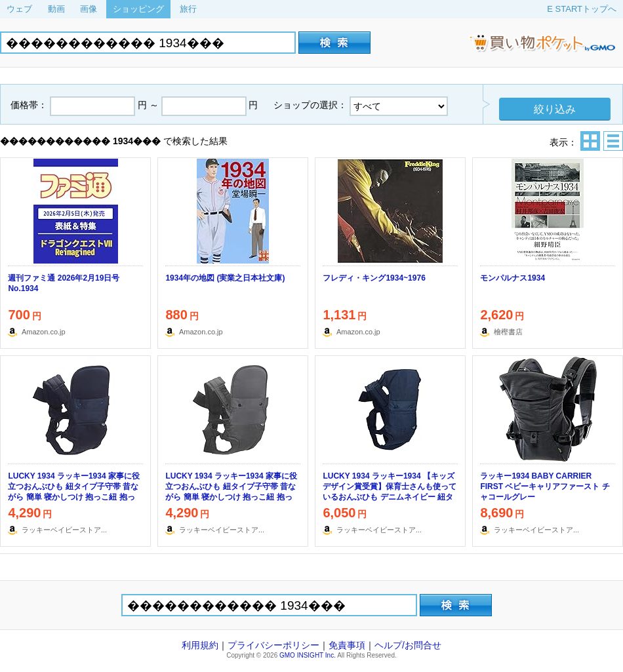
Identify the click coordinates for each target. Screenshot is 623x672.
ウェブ (19, 9)
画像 (89, 9)
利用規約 (200, 645)
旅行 (188, 9)
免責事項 (347, 645)
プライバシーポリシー (273, 645)
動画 (56, 9)
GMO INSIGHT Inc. (308, 655)
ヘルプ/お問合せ (408, 645)
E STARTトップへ (582, 9)
